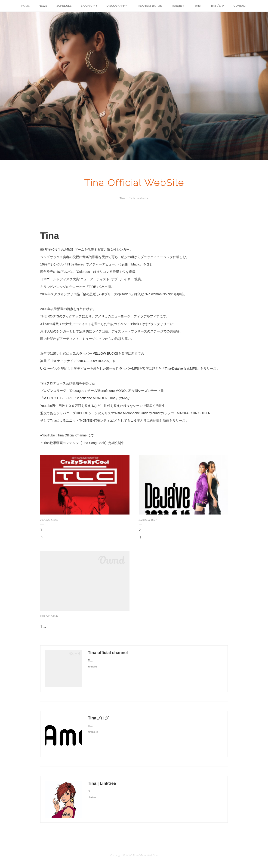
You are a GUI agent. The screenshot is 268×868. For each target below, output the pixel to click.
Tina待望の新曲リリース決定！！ (68, 631)
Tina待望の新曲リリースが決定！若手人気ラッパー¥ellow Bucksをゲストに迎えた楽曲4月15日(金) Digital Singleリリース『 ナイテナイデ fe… (84, 641)
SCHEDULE (64, 6)
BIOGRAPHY (89, 6)
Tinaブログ (217, 6)
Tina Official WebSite (134, 183)
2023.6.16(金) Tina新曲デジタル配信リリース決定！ (182, 530)
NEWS (43, 6)
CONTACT (240, 6)
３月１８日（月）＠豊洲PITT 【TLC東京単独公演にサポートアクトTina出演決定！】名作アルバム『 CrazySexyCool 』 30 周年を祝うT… (84, 540)
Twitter (197, 6)
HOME (25, 6)
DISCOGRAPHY (117, 6)
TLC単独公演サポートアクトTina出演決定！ (77, 530)
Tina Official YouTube (149, 6)
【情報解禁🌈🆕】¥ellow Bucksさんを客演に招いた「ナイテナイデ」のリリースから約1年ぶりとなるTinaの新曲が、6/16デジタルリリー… (182, 540)
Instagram (178, 6)
